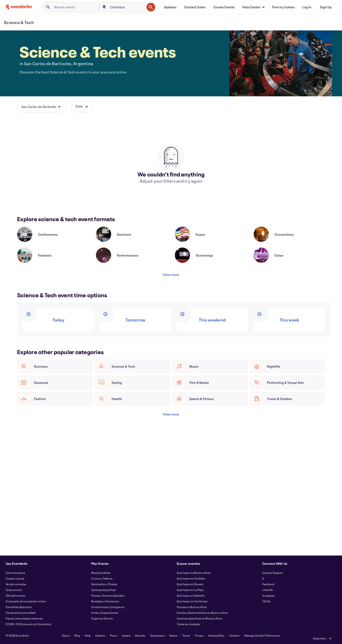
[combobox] (127, 7)
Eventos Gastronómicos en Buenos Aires (202, 613)
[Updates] (170, 7)
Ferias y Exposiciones (105, 613)
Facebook (268, 584)
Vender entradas (16, 584)
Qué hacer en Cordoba (191, 578)
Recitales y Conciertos (105, 601)
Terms (186, 635)
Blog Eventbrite (101, 573)
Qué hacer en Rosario (190, 584)
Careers (100, 635)
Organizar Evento (102, 618)
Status (173, 635)
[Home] (19, 7)
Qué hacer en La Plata (190, 590)
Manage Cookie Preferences (262, 635)
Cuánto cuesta (15, 578)
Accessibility (216, 635)
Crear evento (14, 590)
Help (88, 635)
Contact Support (273, 573)
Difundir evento (16, 595)
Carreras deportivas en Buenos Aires (200, 618)
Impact (126, 635)
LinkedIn (268, 590)
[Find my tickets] (283, 7)
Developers (157, 635)
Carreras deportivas (104, 590)
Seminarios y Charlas (104, 584)
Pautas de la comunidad (21, 613)
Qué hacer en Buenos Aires (194, 573)
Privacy (199, 635)
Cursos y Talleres (102, 578)
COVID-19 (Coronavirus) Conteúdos (29, 624)
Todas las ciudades (189, 624)
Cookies (234, 635)
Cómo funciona (15, 573)
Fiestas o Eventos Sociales (108, 595)
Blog (77, 635)
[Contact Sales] (195, 7)
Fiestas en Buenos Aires (192, 607)
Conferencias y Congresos (108, 607)
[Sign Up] (326, 7)
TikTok (266, 601)
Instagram (268, 595)
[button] (253, 7)
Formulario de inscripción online (26, 601)
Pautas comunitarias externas (24, 618)
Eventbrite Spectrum (19, 607)
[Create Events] (224, 7)
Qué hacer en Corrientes (192, 601)
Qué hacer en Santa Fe (191, 595)
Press (114, 635)
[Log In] (307, 7)
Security (140, 635)
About (66, 635)
